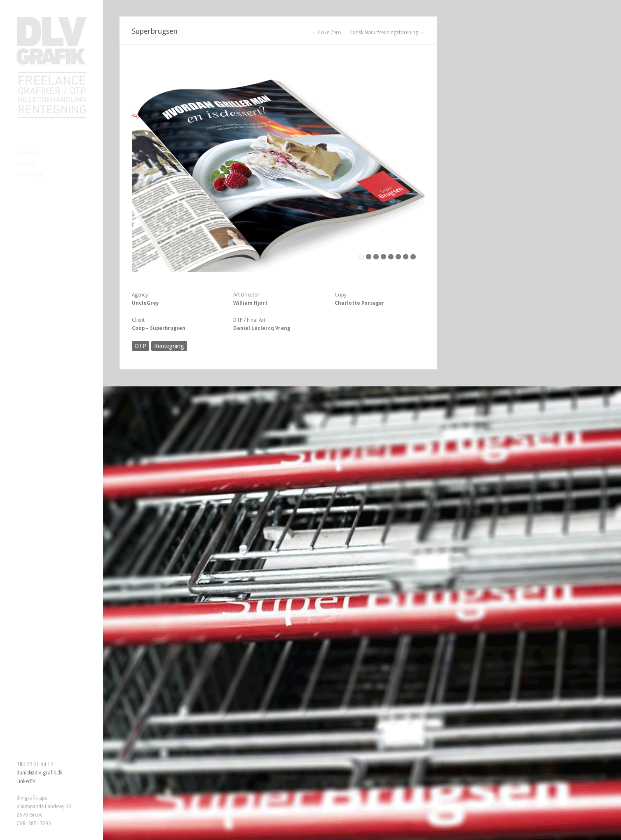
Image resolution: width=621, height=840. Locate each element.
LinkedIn (26, 781)
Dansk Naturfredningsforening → (387, 33)
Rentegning (169, 346)
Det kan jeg (30, 174)
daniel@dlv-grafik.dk (40, 773)
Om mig (26, 164)
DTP (141, 346)
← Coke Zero (326, 33)
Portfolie (27, 153)
